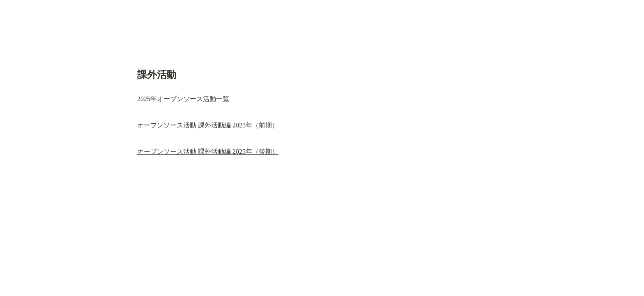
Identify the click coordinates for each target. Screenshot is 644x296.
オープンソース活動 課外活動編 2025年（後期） (208, 151)
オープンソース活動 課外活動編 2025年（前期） (208, 125)
